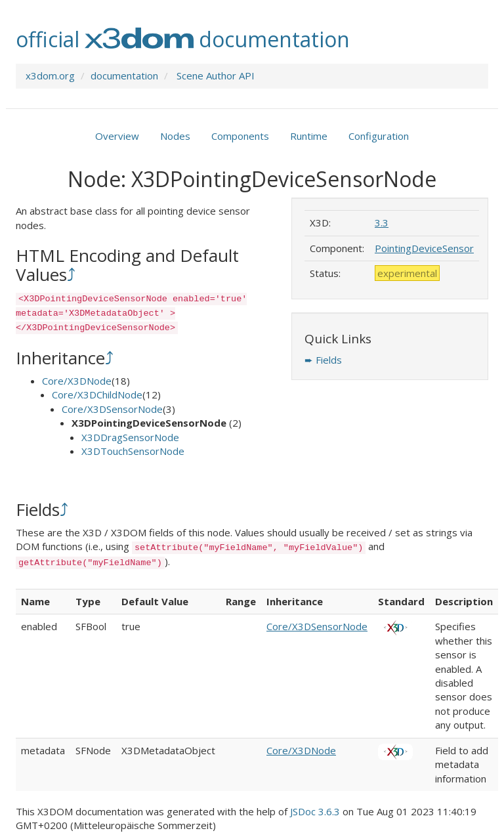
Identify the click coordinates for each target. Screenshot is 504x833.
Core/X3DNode (77, 381)
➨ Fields (323, 360)
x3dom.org (50, 75)
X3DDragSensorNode (130, 437)
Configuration (379, 136)
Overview (117, 136)
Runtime (309, 136)
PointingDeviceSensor (424, 248)
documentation (124, 75)
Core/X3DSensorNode (112, 409)
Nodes (175, 136)
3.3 (382, 223)
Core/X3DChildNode (97, 395)
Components (240, 136)
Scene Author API (216, 75)
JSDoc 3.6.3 (315, 811)
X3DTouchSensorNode (133, 451)
